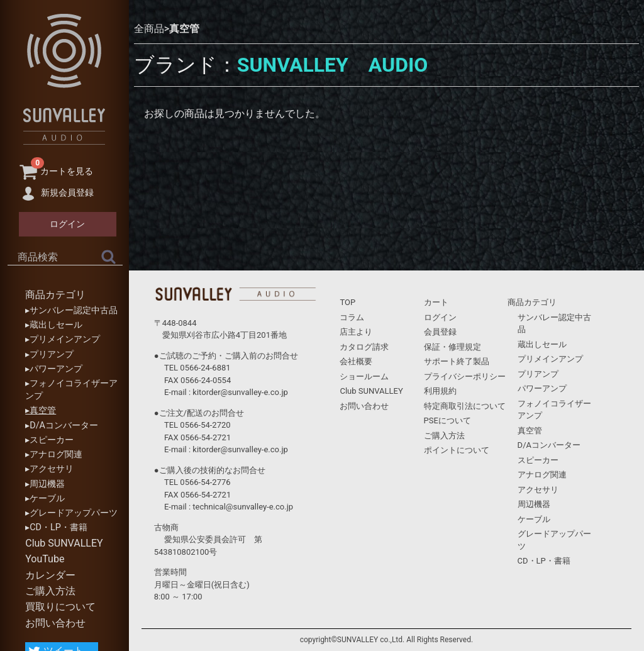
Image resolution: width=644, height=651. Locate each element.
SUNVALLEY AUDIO (333, 65)
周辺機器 (534, 504)
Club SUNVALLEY (64, 543)
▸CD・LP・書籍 (56, 527)
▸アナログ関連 (54, 454)
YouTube (45, 559)
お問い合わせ (55, 623)
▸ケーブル (45, 498)
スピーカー (538, 460)
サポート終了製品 (457, 361)
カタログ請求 (364, 347)
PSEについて (447, 420)
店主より (356, 332)
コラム (352, 317)
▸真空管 (41, 410)
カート (436, 302)
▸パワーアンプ (54, 369)
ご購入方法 (50, 591)
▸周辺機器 (45, 484)
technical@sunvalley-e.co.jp (243, 507)
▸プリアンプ (49, 354)
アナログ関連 (542, 475)
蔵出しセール (542, 344)
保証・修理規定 (452, 347)
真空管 (184, 29)
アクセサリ (538, 490)
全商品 (149, 29)
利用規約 (440, 391)
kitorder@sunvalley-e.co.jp (240, 392)
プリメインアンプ (550, 359)
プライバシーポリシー (465, 376)
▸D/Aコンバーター (62, 426)
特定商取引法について (465, 406)
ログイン (440, 317)
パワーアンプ (542, 388)
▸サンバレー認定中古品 (71, 310)
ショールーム (364, 376)
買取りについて (60, 607)
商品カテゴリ (55, 295)
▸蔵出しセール (54, 325)
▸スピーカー (49, 440)
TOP (347, 302)
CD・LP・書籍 (544, 561)
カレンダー (50, 575)
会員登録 (440, 332)
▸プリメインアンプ (63, 339)
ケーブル (534, 519)
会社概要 (356, 361)
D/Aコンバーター (549, 445)
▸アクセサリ (49, 469)
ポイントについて (457, 450)
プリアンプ (538, 374)
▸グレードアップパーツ (71, 513)
